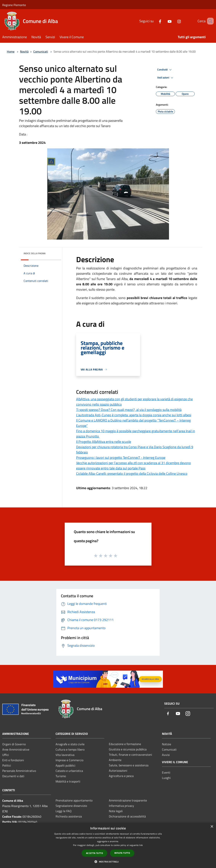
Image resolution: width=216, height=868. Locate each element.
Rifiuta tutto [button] (122, 853)
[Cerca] (209, 21)
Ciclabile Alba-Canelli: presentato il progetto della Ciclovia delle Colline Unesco (132, 474)
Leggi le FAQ (64, 811)
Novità (24, 51)
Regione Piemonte (14, 5)
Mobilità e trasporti (68, 781)
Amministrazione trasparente (128, 800)
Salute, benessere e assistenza (129, 765)
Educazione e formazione (125, 744)
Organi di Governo (14, 744)
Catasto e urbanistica (69, 771)
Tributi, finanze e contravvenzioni (130, 755)
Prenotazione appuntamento (74, 800)
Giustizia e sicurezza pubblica (128, 749)
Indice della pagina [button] (35, 253)
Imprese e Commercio (69, 760)
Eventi (166, 772)
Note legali (116, 811)
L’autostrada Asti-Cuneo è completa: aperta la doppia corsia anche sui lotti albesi (134, 415)
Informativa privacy (121, 806)
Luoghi (166, 778)
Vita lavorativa (65, 755)
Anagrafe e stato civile (70, 744)
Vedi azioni (166, 78)
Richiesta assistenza (69, 816)
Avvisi (166, 755)
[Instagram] (174, 21)
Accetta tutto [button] (94, 853)
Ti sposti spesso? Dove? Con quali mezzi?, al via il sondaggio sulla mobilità (129, 410)
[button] (108, 862)
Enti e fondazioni (13, 760)
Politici (7, 765)
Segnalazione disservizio (71, 806)
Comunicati (41, 51)
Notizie (167, 744)
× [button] (212, 827)
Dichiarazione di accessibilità (127, 816)
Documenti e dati (13, 776)
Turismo (61, 776)
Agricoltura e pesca (121, 776)
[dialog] (108, 845)
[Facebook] (155, 21)
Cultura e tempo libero (70, 749)
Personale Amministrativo (19, 771)
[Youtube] (164, 21)
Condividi (165, 70)
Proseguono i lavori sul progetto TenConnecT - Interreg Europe (121, 458)
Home (11, 51)
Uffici (6, 755)
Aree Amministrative (16, 749)
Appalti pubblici (65, 765)
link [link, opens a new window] (141, 845)
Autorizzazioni (118, 771)
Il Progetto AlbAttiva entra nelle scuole (104, 442)
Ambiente (115, 760)
